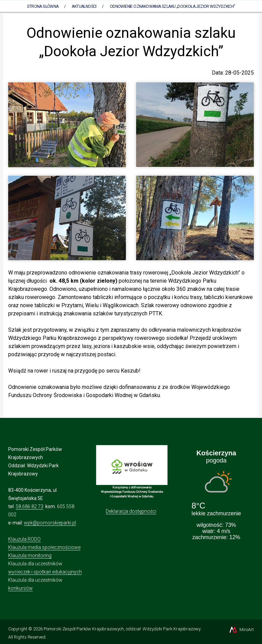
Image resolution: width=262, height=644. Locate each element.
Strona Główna (43, 6)
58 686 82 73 (30, 506)
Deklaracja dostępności (131, 511)
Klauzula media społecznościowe (44, 547)
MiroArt (241, 630)
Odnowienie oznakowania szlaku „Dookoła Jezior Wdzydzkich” (172, 6)
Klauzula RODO (24, 539)
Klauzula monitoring (30, 555)
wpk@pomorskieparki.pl (50, 523)
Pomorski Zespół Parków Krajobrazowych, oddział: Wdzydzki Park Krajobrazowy (122, 629)
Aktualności (84, 6)
